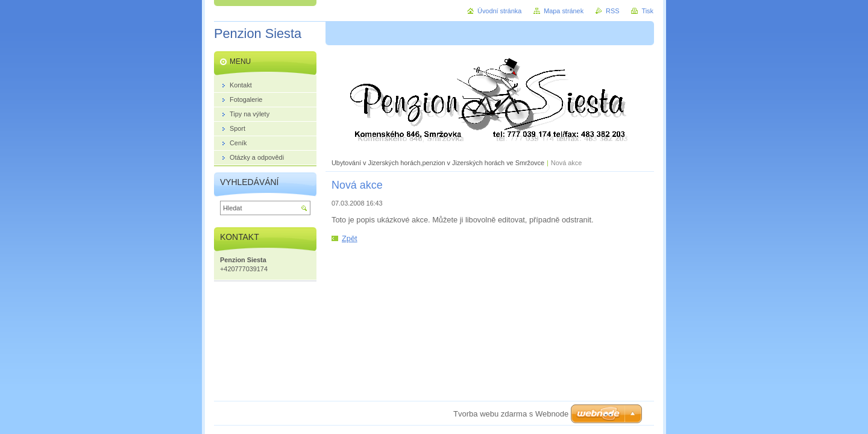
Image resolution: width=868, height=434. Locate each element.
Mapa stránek (564, 11)
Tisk (647, 11)
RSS (612, 11)
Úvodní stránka (499, 11)
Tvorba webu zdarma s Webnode (511, 414)
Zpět (350, 238)
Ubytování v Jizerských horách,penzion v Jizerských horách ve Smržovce (438, 163)
